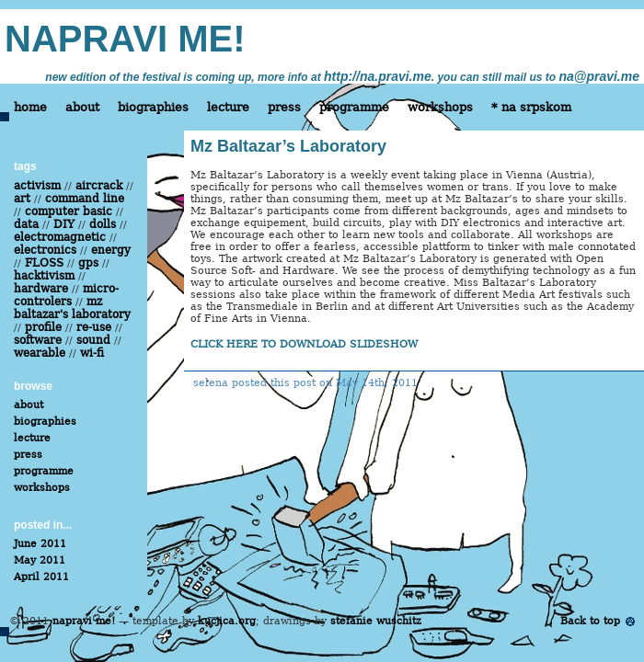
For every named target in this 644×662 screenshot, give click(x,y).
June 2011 (40, 544)
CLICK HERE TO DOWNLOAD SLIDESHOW (304, 344)
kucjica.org (227, 621)
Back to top (590, 621)
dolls (103, 224)
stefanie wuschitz (376, 621)
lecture (228, 107)
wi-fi (92, 353)
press (284, 107)
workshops (440, 107)
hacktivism (44, 276)
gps (88, 263)
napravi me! (84, 621)
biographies (153, 107)
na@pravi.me (599, 76)
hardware (41, 289)
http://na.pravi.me (378, 76)
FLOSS (44, 263)
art (22, 199)
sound (93, 340)
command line (85, 199)
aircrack (99, 186)
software (38, 340)
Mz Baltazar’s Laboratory (288, 146)
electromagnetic (60, 237)
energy (111, 250)
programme (354, 107)
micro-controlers (66, 295)
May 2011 (40, 560)
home (30, 107)
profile (43, 327)
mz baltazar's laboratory (72, 308)
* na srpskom (531, 107)
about (82, 107)
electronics (45, 250)
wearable (40, 353)
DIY (64, 224)
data (26, 224)
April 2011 (41, 577)
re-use (94, 327)
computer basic (69, 211)
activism (37, 186)
